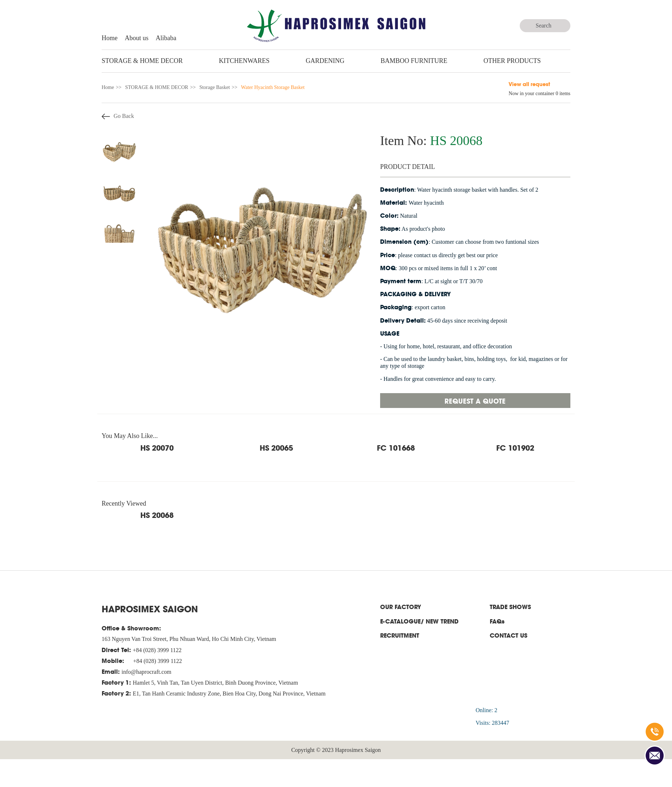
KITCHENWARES (244, 61)
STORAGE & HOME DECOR (142, 61)
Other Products (512, 61)
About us (137, 38)
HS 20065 (276, 447)
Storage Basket (214, 87)
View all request (529, 84)
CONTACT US (509, 635)
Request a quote (475, 401)
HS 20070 (157, 447)
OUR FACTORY (401, 607)
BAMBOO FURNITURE (414, 61)
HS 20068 (157, 515)
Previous (96, 188)
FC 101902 (515, 447)
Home (110, 38)
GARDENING (325, 61)
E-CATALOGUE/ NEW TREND (419, 621)
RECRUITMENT (400, 635)
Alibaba (166, 38)
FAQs (497, 621)
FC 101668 (396, 447)
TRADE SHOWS (510, 607)
